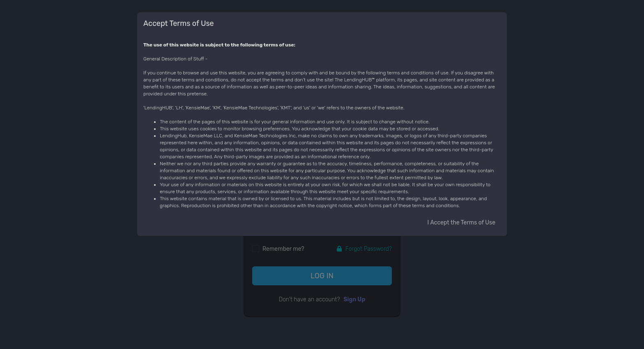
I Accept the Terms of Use (461, 223)
